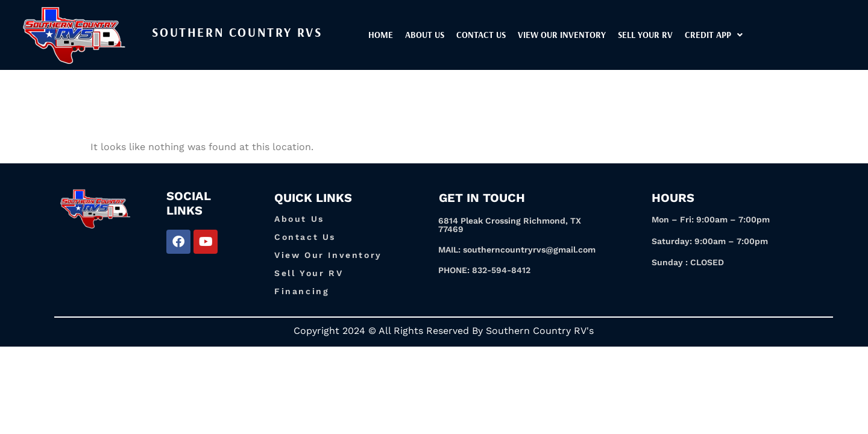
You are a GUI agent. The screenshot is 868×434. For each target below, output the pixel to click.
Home (413, 35)
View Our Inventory (328, 255)
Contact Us (514, 35)
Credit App (746, 35)
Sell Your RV (678, 35)
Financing (302, 291)
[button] (746, 35)
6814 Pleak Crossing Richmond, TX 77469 (510, 225)
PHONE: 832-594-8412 (484, 270)
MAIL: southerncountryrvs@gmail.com (517, 250)
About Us (457, 35)
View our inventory (594, 35)
